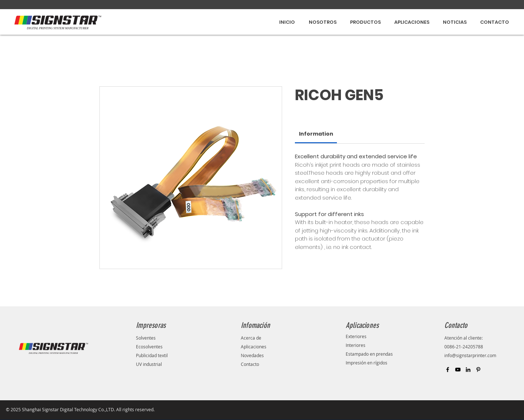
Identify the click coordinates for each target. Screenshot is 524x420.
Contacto (250, 364)
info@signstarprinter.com (470, 355)
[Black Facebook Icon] (448, 370)
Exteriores (356, 336)
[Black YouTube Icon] (458, 370)
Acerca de (251, 338)
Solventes (146, 338)
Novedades (252, 355)
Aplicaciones (254, 347)
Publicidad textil (152, 355)
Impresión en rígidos (367, 363)
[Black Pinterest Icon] (478, 370)
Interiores (356, 345)
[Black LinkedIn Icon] (468, 370)
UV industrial (149, 364)
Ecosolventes (149, 347)
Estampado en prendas (369, 354)
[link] (316, 134)
